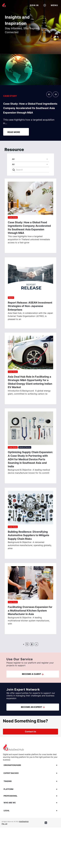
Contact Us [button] (30, 732)
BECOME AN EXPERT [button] (33, 707)
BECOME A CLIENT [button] (33, 674)
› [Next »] (36, 644)
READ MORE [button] (14, 132)
